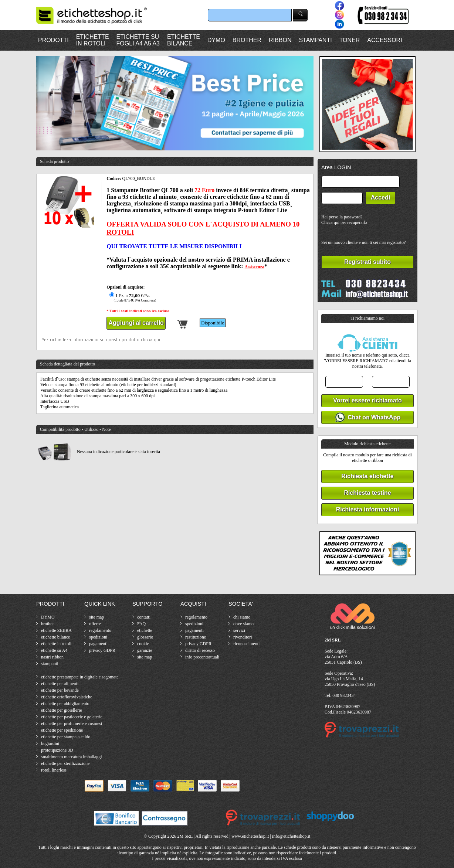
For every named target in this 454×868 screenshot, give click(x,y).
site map (96, 617)
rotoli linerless (54, 770)
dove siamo (243, 624)
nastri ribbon (52, 657)
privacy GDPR (102, 650)
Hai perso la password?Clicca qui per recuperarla (344, 220)
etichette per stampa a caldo (66, 737)
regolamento (100, 630)
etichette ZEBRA (56, 630)
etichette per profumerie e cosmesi (72, 724)
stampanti (50, 664)
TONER (350, 40)
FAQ (141, 624)
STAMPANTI (315, 40)
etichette (145, 630)
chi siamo (242, 617)
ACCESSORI (384, 40)
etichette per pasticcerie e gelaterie (72, 717)
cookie (143, 644)
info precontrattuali (202, 657)
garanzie (145, 650)
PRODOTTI (53, 40)
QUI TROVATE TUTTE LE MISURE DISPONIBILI (174, 246)
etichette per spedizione (62, 730)
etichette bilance (55, 637)
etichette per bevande (60, 690)
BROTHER (247, 40)
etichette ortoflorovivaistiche (67, 697)
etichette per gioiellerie (62, 710)
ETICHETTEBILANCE (184, 40)
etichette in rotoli (56, 644)
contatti (144, 617)
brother (48, 624)
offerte (95, 624)
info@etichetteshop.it (291, 836)
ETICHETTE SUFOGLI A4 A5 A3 (138, 40)
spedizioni (98, 637)
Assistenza (255, 267)
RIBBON (280, 40)
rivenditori (243, 637)
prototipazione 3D (57, 750)
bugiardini (50, 743)
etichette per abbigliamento (65, 704)
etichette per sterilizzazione (65, 763)
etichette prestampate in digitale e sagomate (80, 677)
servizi (239, 630)
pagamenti (98, 644)
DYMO (216, 40)
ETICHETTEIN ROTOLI (93, 40)
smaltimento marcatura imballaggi (72, 757)
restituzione (196, 637)
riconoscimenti (246, 644)
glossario (145, 637)
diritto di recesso (200, 650)
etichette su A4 (54, 650)
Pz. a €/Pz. (132, 298)
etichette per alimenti (60, 684)
